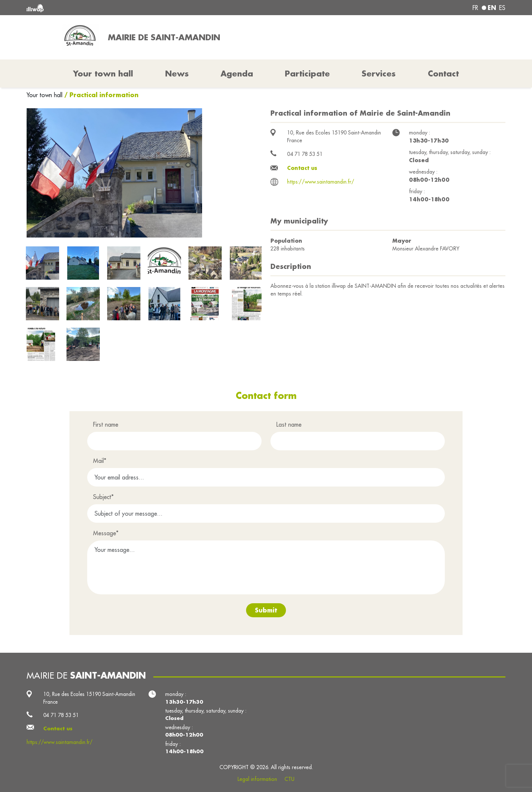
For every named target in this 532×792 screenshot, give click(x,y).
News (177, 74)
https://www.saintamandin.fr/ (321, 182)
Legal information (257, 779)
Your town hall (45, 95)
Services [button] (379, 74)
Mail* (100, 461)
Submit (266, 610)
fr (475, 8)
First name (106, 424)
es (502, 8)
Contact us (302, 168)
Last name (289, 424)
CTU (289, 779)
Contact (443, 74)
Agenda (237, 74)
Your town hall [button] (103, 74)
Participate (307, 74)
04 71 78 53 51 (305, 154)
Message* (106, 533)
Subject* (103, 497)
